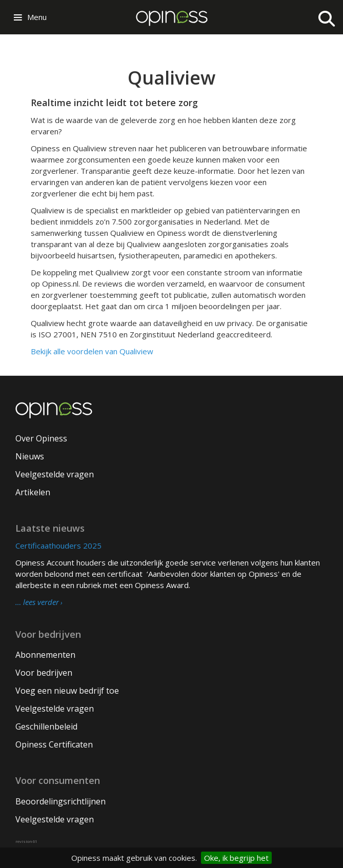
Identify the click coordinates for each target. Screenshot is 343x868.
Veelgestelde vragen (55, 474)
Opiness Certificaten (54, 744)
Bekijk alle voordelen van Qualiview (92, 351)
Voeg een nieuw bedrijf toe (67, 691)
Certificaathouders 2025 (58, 546)
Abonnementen (45, 655)
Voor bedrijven (44, 673)
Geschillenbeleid (46, 726)
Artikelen (33, 492)
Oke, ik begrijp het (236, 858)
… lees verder (37, 602)
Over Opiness (41, 438)
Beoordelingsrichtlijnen (60, 801)
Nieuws (30, 456)
